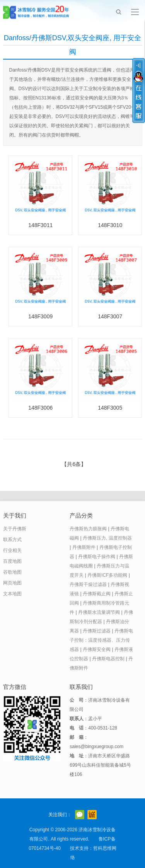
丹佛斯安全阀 (97, 649)
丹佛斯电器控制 (108, 659)
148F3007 (110, 316)
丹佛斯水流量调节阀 (99, 612)
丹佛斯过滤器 (97, 631)
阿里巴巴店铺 (92, 815)
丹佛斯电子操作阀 (97, 557)
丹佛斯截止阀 (97, 594)
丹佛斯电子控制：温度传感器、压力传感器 (101, 640)
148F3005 (110, 408)
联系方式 (12, 540)
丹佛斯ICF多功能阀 (107, 575)
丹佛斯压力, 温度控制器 (107, 538)
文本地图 (12, 594)
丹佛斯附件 (84, 547)
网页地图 (12, 583)
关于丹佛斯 (15, 529)
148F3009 (40, 316)
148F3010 (110, 225)
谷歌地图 (12, 572)
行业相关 (12, 550)
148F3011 (40, 225)
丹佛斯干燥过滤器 (88, 584)
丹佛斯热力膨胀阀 (88, 529)
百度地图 (12, 561)
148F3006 (40, 408)
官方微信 (80, 815)
